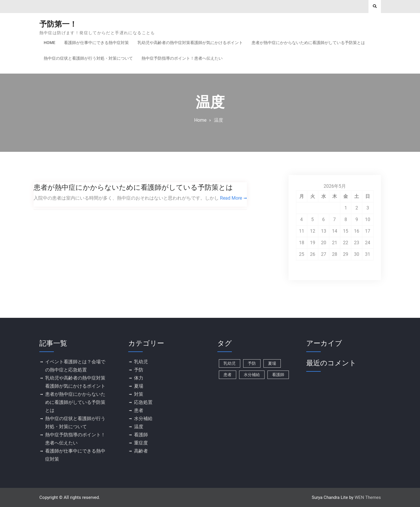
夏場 (139, 386)
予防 (139, 370)
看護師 (141, 435)
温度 (139, 427)
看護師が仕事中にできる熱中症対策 (96, 43)
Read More (231, 198)
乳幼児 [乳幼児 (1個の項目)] (230, 363)
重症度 (141, 443)
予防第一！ (58, 24)
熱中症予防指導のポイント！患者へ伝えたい (182, 58)
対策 (139, 394)
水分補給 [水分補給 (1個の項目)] (252, 375)
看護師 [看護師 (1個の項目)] (278, 375)
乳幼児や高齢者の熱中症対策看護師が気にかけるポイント (190, 43)
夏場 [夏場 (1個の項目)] (272, 363)
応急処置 (143, 402)
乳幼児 (141, 362)
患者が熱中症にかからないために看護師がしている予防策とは (308, 43)
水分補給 (143, 418)
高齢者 (141, 451)
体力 (139, 378)
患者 (139, 410)
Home (49, 43)
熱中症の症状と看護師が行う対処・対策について (88, 58)
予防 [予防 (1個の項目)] (252, 363)
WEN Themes (368, 497)
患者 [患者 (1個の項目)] (228, 375)
